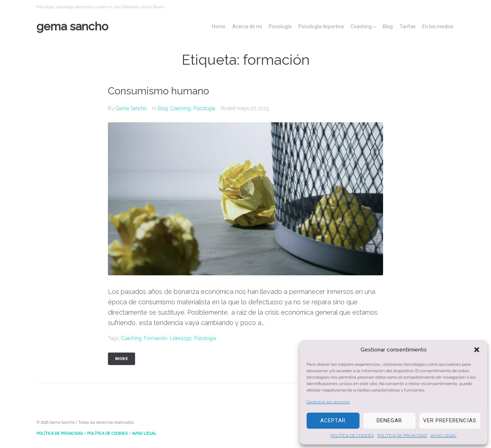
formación (156, 338)
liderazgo (181, 338)
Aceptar (333, 420)
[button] (477, 350)
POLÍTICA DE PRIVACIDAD (402, 435)
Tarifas (408, 26)
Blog (388, 26)
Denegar (389, 420)
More (121, 359)
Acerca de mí (247, 26)
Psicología (280, 26)
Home (219, 26)
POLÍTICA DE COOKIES (352, 435)
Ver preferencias (450, 420)
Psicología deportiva (321, 26)
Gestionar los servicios (328, 402)
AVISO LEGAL (444, 435)
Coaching (361, 26)
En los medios (438, 26)
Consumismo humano (158, 91)
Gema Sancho (72, 26)
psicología (205, 338)
